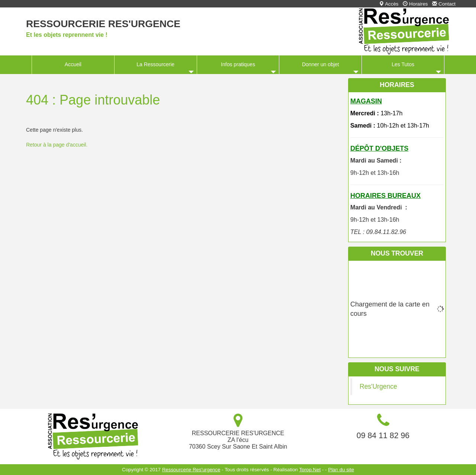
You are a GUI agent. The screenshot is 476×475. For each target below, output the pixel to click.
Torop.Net (310, 470)
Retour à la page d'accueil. (57, 145)
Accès (389, 4)
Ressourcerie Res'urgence (103, 24)
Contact (444, 4)
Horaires (415, 4)
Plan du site (341, 470)
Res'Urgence (378, 386)
